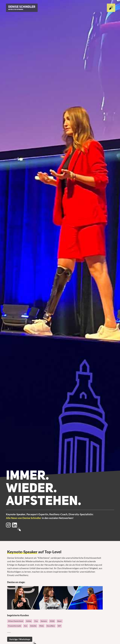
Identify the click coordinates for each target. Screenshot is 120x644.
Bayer (60, 621)
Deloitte (33, 626)
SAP (59, 626)
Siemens (44, 621)
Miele (41, 626)
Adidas (29, 621)
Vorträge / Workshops (20, 639)
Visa (36, 621)
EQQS (52, 621)
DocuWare (51, 626)
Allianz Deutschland (16, 621)
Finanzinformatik (15, 626)
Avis (26, 626)
